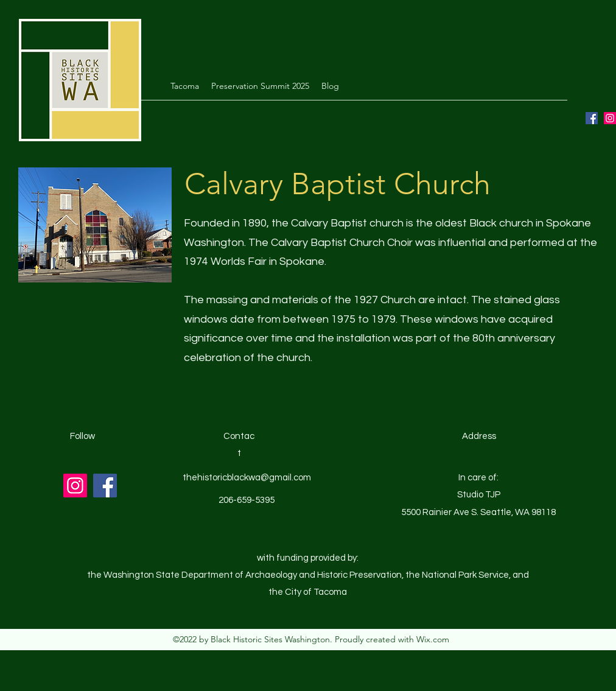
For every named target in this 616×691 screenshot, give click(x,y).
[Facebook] (592, 118)
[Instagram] (610, 118)
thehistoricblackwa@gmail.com (247, 478)
